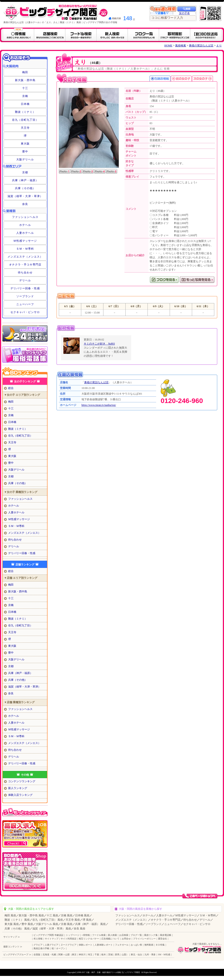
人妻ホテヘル (25, 233)
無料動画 (149, 945)
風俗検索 (181, 46)
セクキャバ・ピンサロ (25, 312)
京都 (25, 172)
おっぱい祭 (136, 945)
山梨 (124, 955)
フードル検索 (99, 935)
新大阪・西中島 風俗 (31, 915)
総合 (11, 388)
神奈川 (82, 955)
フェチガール (122, 945)
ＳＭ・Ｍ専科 (25, 249)
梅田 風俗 (10, 915)
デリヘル (25, 280)
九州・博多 (150, 955)
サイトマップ (52, 939)
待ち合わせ (25, 273)
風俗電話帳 (166, 935)
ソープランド (25, 296)
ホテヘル (25, 225)
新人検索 (112, 935)
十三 (25, 88)
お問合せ (126, 939)
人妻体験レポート (104, 945)
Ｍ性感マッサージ (25, 241)
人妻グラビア (52, 945)
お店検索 (124, 935)
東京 (74, 955)
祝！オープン (58, 948)
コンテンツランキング (22, 781)
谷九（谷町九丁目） (25, 120)
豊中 (25, 152)
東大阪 (25, 144)
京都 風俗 (67, 924)
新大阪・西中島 (25, 80)
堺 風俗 (87, 920)
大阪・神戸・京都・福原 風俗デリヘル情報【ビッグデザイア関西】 (113, 972)
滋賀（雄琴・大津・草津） (25, 196)
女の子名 (184, 13)
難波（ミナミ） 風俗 (17, 920)
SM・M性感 (164, 955)
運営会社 (162, 939)
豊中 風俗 (27, 924)
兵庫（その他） (25, 188)
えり (219, 46)
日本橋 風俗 (82, 915)
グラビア (38, 945)
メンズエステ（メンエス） (25, 257)
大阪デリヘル (25, 159)
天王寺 (25, 128)
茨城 (110, 955)
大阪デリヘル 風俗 (47, 924)
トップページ (73, 935)
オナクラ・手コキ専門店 (25, 265)
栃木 (104, 955)
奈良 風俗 (80, 929)
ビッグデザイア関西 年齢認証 (49, 935)
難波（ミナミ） (25, 112)
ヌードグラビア (69, 945)
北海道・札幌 (49, 955)
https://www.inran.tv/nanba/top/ (99, 405)
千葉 (97, 955)
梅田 (25, 72)
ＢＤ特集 (160, 945)
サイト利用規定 (69, 939)
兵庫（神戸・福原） (25, 180)
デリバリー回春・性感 (25, 288)
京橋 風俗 (67, 915)
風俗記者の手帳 (41, 948)
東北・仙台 (136, 955)
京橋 (25, 96)
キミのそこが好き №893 (99, 344)
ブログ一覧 (136, 935)
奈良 (25, 204)
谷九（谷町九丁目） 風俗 (48, 920)
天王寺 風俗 (73, 920)
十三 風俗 (52, 915)
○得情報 (86, 935)
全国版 (37, 955)
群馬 (117, 955)
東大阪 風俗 (12, 924)
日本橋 (25, 104)
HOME (168, 46)
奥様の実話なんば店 (201, 46)
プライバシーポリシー (144, 939)
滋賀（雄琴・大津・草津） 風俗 (52, 929)
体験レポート (86, 945)
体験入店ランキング (20, 795)
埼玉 (90, 955)
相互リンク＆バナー (89, 939)
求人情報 (38, 939)
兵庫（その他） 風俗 (17, 929)
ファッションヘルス (25, 217)
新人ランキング (18, 788)
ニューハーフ (25, 304)
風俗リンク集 (151, 935)
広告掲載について (110, 939)
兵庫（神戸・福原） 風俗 (90, 924)
